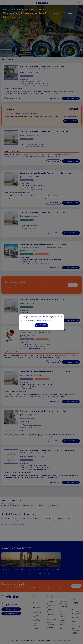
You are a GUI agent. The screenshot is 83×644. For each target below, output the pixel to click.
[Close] (61, 317)
